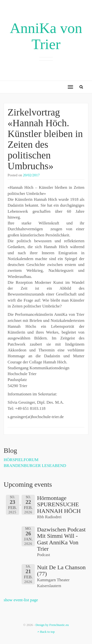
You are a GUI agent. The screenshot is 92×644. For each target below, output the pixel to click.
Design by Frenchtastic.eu (52, 625)
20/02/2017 (31, 175)
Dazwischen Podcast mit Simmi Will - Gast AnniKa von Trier (61, 539)
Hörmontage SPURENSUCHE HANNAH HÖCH (59, 504)
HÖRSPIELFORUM (21, 460)
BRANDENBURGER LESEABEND (35, 466)
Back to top (46, 632)
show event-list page (21, 600)
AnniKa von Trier (46, 36)
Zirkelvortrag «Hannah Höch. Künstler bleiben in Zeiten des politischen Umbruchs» (45, 139)
